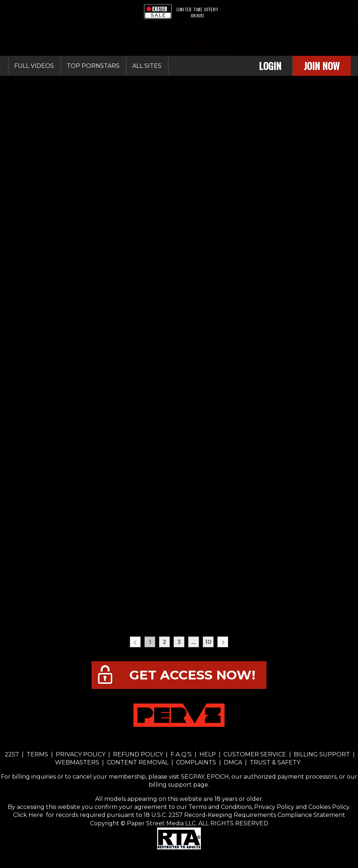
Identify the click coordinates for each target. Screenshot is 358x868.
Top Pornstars (93, 66)
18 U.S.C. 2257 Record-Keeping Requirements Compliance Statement (244, 815)
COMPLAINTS (196, 762)
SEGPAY (192, 777)
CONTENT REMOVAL (138, 762)
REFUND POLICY (138, 754)
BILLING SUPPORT (322, 754)
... (194, 642)
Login (270, 66)
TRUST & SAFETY (275, 762)
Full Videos (34, 66)
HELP (208, 754)
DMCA (233, 762)
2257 (12, 754)
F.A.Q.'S (181, 754)
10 (208, 642)
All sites (147, 66)
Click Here (29, 815)
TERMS (37, 754)
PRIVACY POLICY (81, 754)
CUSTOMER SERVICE (255, 754)
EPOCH (218, 777)
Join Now (322, 66)
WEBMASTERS (78, 762)
